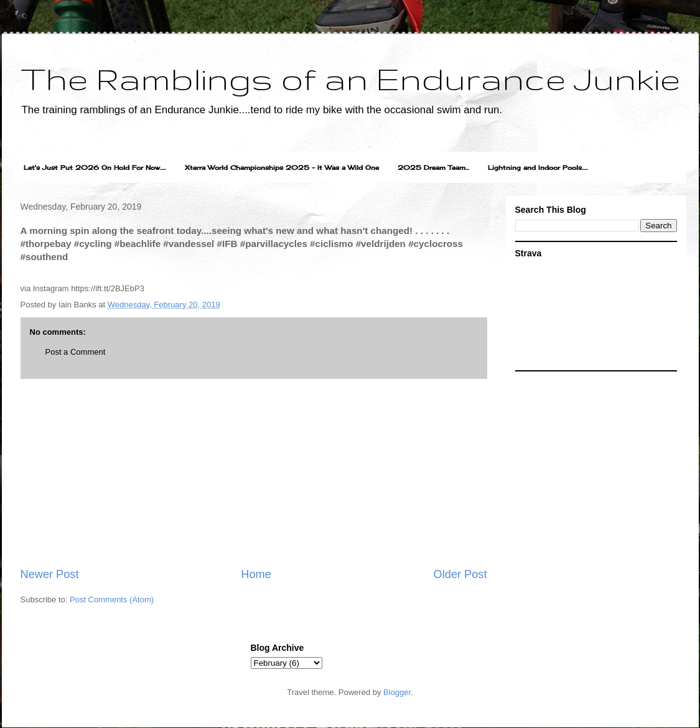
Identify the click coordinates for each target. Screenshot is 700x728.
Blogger (397, 692)
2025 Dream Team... (433, 167)
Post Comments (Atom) (112, 600)
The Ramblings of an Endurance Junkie (350, 78)
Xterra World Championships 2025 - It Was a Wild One (282, 167)
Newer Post (50, 574)
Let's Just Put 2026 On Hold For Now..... (95, 167)
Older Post (460, 574)
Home (256, 574)
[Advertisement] (254, 473)
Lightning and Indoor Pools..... (538, 167)
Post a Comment (76, 352)
